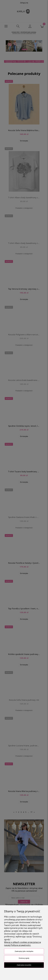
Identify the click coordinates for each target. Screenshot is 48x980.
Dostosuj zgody (24, 958)
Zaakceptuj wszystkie (24, 965)
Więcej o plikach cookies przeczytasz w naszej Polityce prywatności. (22, 944)
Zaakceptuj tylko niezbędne (24, 951)
